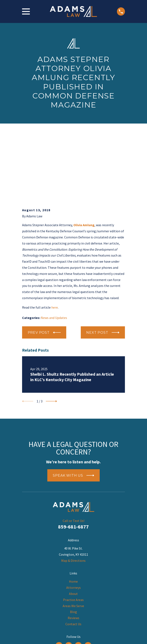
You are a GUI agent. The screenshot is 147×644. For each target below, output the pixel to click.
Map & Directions (73, 499)
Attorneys (73, 526)
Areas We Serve (73, 544)
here (55, 246)
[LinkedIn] (78, 584)
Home (73, 520)
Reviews (73, 557)
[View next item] (51, 340)
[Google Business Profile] (59, 584)
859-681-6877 (73, 465)
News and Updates (54, 256)
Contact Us (73, 563)
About (73, 532)
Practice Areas (73, 538)
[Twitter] (88, 584)
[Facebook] (69, 584)
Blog (73, 550)
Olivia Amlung (84, 164)
